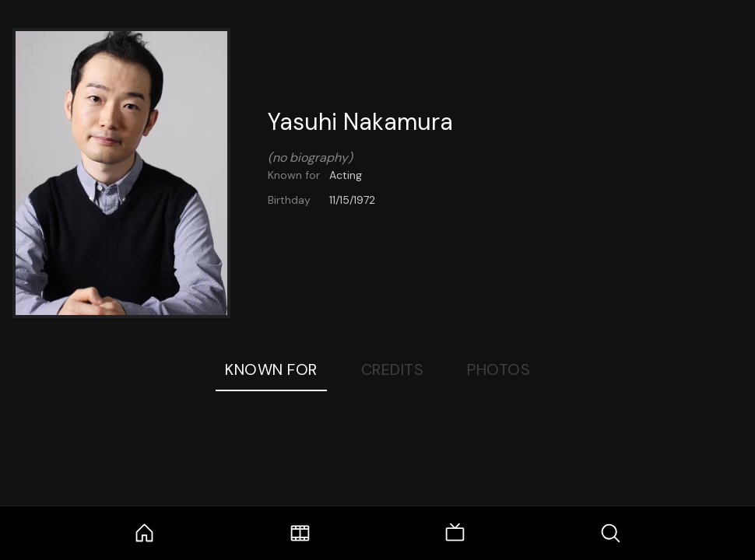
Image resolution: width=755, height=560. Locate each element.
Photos (499, 369)
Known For (271, 369)
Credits (393, 369)
